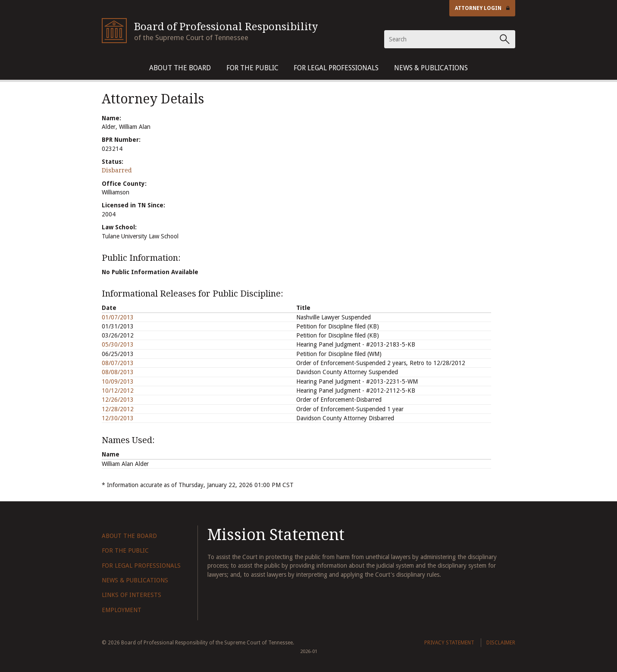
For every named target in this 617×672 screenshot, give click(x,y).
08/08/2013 (118, 372)
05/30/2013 (118, 344)
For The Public (252, 68)
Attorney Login (482, 8)
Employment (122, 610)
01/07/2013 (118, 317)
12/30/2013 (118, 418)
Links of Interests (132, 595)
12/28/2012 (118, 409)
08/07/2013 (118, 363)
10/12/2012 (118, 391)
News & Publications (431, 68)
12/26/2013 (118, 400)
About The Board (180, 68)
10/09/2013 (118, 381)
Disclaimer (501, 643)
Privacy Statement (449, 643)
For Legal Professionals (336, 68)
